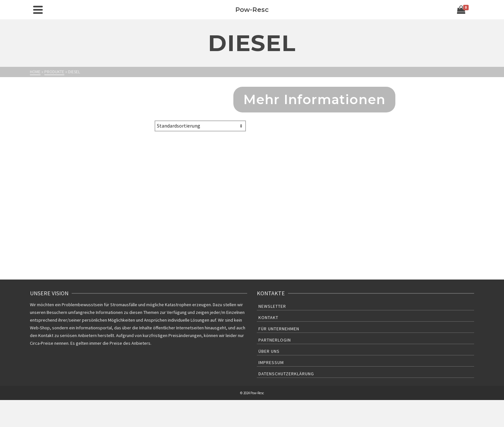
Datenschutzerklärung (286, 374)
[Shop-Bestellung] (200, 126)
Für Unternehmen (279, 329)
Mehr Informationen (315, 99)
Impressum (271, 362)
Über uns (269, 351)
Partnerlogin (275, 340)
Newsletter (272, 306)
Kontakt (268, 317)
